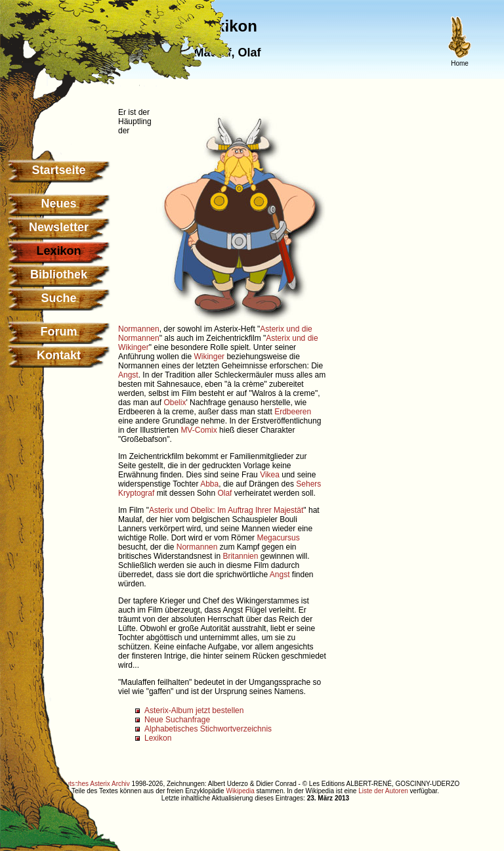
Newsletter (59, 227)
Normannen (139, 329)
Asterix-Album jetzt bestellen (194, 710)
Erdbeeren (293, 412)
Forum (59, 332)
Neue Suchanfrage (177, 720)
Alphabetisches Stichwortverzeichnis (208, 729)
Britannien (240, 556)
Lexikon (158, 738)
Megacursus (278, 538)
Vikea (270, 475)
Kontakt (59, 355)
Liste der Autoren (383, 791)
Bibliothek (59, 274)
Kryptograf (136, 493)
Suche (58, 298)
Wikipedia (240, 791)
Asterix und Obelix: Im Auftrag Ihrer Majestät (226, 510)
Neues (58, 204)
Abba (209, 484)
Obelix (175, 403)
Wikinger (209, 357)
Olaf (224, 493)
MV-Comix (199, 430)
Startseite (58, 170)
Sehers (308, 484)
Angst (128, 375)
